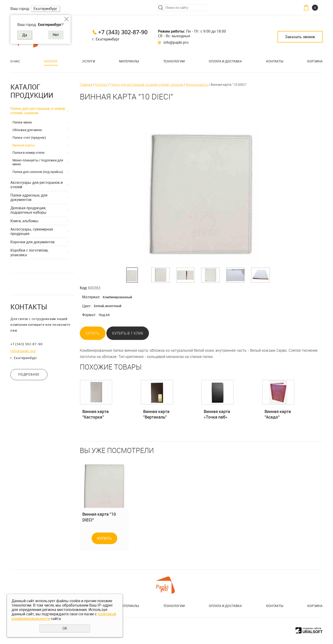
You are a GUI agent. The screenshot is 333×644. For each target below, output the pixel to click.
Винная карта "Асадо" (278, 414)
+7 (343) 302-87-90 (123, 32)
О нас (15, 61)
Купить (93, 333)
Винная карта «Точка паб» (217, 414)
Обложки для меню (27, 130)
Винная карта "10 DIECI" (99, 517)
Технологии (174, 61)
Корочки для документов (32, 242)
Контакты (275, 61)
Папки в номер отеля (28, 153)
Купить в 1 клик (128, 333)
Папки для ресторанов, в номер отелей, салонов (38, 111)
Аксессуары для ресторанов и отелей (37, 185)
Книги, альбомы (24, 221)
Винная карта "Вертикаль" (156, 414)
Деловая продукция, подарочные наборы (28, 210)
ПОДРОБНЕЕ (29, 374)
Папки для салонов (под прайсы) (38, 172)
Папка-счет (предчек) (29, 137)
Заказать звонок (300, 37)
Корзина (315, 61)
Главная (86, 85)
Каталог (51, 61)
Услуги (89, 61)
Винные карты (24, 145)
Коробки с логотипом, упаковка (29, 252)
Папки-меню (22, 122)
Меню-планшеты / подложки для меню (38, 162)
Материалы (129, 61)
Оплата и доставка (225, 61)
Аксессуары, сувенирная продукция (32, 231)
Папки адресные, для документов (29, 197)
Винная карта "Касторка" (96, 414)
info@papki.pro (176, 42)
